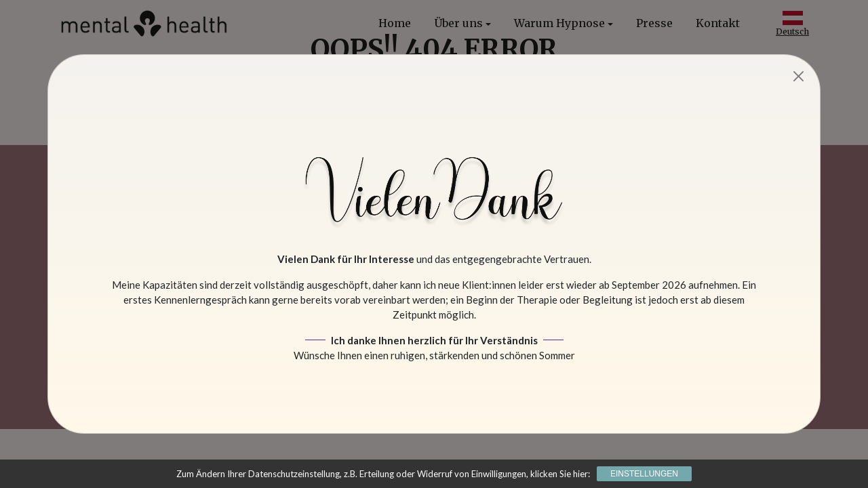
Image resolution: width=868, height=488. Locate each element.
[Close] (799, 76)
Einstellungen (644, 474)
